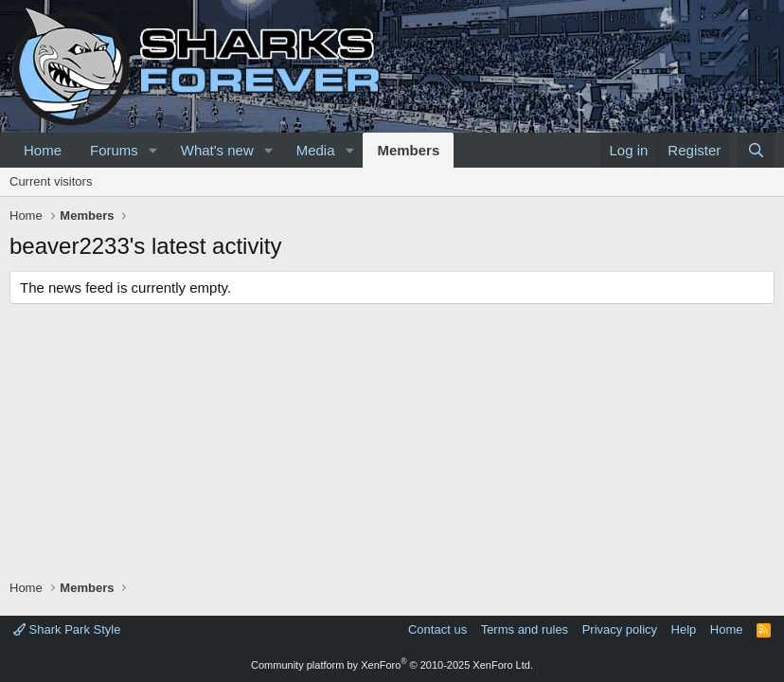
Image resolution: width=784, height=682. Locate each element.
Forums (114, 150)
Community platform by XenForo (392, 665)
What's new (217, 150)
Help (684, 629)
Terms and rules (525, 629)
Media (316, 150)
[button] (153, 150)
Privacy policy (620, 629)
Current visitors (51, 181)
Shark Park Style (67, 629)
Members (408, 150)
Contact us (437, 629)
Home (43, 150)
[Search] (756, 150)
